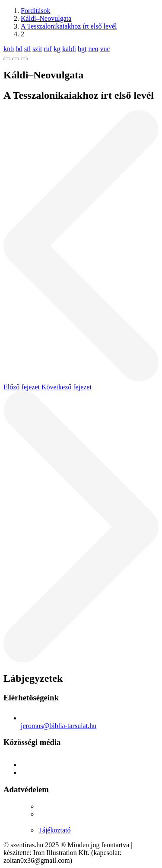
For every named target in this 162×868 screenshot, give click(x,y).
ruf (48, 49)
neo (93, 49)
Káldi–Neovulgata (46, 18)
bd (19, 49)
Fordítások (35, 11)
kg (57, 49)
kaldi (69, 49)
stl (27, 49)
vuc (105, 49)
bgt (82, 49)
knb (9, 49)
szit (37, 49)
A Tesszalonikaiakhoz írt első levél (69, 26)
